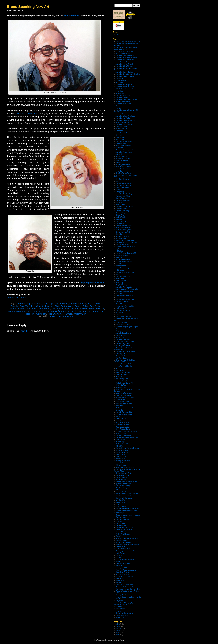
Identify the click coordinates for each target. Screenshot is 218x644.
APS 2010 (119, 521)
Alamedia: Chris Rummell (124, 124)
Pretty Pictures (120, 553)
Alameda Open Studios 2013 (125, 247)
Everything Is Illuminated (124, 498)
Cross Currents (121, 507)
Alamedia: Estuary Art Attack (125, 116)
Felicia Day (88, 306)
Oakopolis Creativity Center (125, 150)
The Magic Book (121, 358)
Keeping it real (120, 611)
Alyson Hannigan (63, 303)
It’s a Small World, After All (124, 230)
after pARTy (120, 293)
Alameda (37, 303)
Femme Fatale (120, 137)
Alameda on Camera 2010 (124, 528)
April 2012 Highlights (122, 344)
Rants (117, 633)
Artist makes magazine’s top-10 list (127, 438)
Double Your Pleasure (123, 534)
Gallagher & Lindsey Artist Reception (128, 515)
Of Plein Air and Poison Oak (125, 408)
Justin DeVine (87, 309)
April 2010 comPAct (122, 519)
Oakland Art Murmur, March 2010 (127, 538)
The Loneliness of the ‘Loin (125, 272)
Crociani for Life (121, 492)
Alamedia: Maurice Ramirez (125, 76)
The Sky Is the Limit (122, 452)
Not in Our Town (121, 433)
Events (118, 626)
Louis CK (100, 309)
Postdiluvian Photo (16, 298)
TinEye (118, 562)
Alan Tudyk (48, 303)
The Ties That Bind (122, 302)
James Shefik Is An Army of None (127, 494)
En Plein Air (119, 421)
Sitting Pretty (120, 192)
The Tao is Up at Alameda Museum (127, 448)
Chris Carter (61, 306)
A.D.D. (118, 298)
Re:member (119, 410)
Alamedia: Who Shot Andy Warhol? (127, 243)
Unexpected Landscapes (124, 146)
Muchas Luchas (121, 335)
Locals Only (119, 312)
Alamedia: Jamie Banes (123, 95)
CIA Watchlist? (120, 609)
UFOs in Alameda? (122, 444)
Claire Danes (75, 306)
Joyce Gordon (120, 139)
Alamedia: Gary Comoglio (124, 291)
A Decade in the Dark (123, 549)
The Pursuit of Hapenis (123, 325)
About (117, 35)
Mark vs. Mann (121, 517)
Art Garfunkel (80, 303)
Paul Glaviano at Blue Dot (124, 383)
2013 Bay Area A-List (123, 259)
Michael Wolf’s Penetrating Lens (126, 576)
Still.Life (118, 416)
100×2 (118, 181)
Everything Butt (121, 78)
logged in (25, 331)
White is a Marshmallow (124, 404)
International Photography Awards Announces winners (126, 604)
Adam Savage (24, 303)
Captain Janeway (45, 306)
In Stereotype (120, 270)
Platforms (119, 163)
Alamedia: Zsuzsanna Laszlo (125, 120)
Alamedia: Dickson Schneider (125, 310)
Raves (118, 635)
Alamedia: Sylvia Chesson (124, 66)
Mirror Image (120, 513)
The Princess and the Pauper (125, 496)
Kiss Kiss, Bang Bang (123, 200)
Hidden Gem (120, 279)
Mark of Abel (120, 304)
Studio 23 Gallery (121, 217)
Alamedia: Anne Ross (123, 276)
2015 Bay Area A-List (123, 102)
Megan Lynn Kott (17, 311)
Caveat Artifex (120, 440)
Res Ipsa (118, 329)
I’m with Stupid (120, 442)
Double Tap (119, 283)
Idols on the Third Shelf (123, 364)
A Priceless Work (121, 209)
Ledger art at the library (123, 542)
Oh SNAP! (119, 368)
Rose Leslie (71, 311)
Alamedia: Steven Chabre (124, 72)
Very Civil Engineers (122, 188)
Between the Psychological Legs (126, 482)
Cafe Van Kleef (27, 306)
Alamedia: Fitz (120, 224)
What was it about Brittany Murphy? (127, 545)
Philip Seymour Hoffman (51, 311)
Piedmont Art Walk (122, 308)
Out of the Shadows (122, 179)
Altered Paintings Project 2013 (126, 253)
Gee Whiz (119, 264)
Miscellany (119, 628)
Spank (95, 311)
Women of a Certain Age (124, 393)
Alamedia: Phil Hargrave (124, 85)
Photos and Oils (121, 419)
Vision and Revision (122, 425)
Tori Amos (67, 314)
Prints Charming (121, 281)
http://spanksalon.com (93, 283)
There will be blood (122, 532)
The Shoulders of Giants (124, 317)
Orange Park (120, 337)
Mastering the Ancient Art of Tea (126, 100)
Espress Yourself (121, 198)
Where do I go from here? (124, 530)
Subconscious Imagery (123, 211)
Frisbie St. (119, 555)
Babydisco (119, 578)
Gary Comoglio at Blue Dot (125, 397)
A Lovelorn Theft (121, 80)
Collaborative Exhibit (122, 402)
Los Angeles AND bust (123, 568)
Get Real (118, 135)
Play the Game (121, 526)
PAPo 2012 (119, 315)
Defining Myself (121, 595)
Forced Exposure (121, 477)
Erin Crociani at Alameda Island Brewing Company (126, 48)
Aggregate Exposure (122, 127)
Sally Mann (119, 601)
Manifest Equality (121, 540)
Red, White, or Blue (122, 423)
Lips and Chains (121, 114)
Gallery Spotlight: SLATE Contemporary (123, 349)
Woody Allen (80, 314)
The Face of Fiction (122, 245)
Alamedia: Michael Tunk (124, 169)
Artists (52, 316)
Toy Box (118, 249)
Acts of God (119, 154)
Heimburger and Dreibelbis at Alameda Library (125, 361)
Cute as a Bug (120, 213)
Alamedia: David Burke (123, 104)
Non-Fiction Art (121, 479)
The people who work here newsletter (128, 589)
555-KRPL (119, 446)
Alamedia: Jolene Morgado (125, 64)
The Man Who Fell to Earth (125, 300)
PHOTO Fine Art (121, 221)
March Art (119, 536)
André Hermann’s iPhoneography (127, 289)
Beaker (91, 303)
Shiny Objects (120, 455)
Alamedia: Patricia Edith (124, 287)
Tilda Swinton (54, 314)
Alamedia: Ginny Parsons (124, 207)
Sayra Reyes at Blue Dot (124, 366)
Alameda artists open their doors (126, 511)
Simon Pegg (84, 311)
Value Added (120, 370)
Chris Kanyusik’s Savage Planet (126, 551)
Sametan (119, 257)
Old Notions (119, 406)
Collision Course (121, 156)
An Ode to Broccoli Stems (124, 51)
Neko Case (32, 311)
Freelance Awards (122, 144)
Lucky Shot (119, 566)
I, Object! (119, 607)
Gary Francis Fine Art (123, 158)
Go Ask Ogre (120, 617)
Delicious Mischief (122, 255)
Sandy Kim (119, 219)
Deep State (119, 91)
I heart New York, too (123, 572)
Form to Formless (121, 375)
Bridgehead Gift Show (123, 372)
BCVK (118, 274)
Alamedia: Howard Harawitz (125, 60)
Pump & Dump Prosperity (124, 295)
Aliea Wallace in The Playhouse (126, 431)
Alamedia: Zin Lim (122, 97)
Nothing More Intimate (123, 53)
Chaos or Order (121, 356)
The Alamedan (71, 16)
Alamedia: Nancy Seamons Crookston (128, 74)
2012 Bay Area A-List (123, 346)
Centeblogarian (121, 399)
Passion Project (121, 266)
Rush (117, 504)
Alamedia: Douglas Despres (125, 194)
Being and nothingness (123, 564)
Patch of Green (121, 523)
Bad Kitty (119, 108)
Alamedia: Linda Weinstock (125, 56)
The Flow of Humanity (123, 486)
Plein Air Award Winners (124, 414)
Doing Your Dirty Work (123, 228)
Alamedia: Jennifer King (124, 62)
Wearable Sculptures (123, 381)
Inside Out (119, 171)
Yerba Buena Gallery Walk (124, 585)
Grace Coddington (27, 309)
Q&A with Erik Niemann (123, 484)
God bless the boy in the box (125, 587)
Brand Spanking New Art (28, 7)
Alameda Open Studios (123, 333)
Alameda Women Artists (124, 412)
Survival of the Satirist (123, 196)
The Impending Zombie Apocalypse (127, 509)
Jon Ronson (57, 309)
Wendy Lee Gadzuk (122, 122)
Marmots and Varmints (123, 167)
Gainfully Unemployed (123, 574)
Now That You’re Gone (123, 173)
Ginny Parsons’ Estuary (123, 429)
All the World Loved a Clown (125, 559)
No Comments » (65, 316)
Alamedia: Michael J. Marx (124, 185)
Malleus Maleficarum (27, 113)
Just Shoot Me (120, 500)
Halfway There (120, 215)
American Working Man (123, 183)
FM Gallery (119, 251)
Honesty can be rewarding (124, 613)
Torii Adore (119, 83)
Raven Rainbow (121, 459)
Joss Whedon (72, 309)
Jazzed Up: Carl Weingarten (125, 240)
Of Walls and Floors (122, 129)
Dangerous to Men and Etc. (125, 306)
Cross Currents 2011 (122, 427)
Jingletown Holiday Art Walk (125, 467)
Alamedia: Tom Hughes (123, 268)
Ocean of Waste (121, 385)
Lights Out (119, 234)
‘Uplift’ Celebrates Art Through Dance (128, 42)
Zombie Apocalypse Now (124, 226)
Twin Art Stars (120, 204)
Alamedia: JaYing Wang (124, 141)
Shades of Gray (121, 457)
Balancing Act (120, 354)
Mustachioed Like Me (123, 475)
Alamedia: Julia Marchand (124, 133)
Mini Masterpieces (122, 379)
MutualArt (119, 583)
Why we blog (120, 581)
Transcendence (121, 502)
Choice (118, 190)
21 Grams (119, 557)
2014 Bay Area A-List (123, 165)
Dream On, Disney (122, 450)
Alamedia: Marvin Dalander (125, 87)
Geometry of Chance (122, 236)
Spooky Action (120, 547)
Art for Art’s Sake (121, 323)
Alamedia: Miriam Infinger (124, 152)
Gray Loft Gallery (121, 285)
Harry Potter (44, 309)
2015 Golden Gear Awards (124, 89)
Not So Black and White (124, 473)
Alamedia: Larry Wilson (123, 118)
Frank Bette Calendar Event (125, 395)
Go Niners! (119, 148)
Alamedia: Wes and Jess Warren (126, 58)
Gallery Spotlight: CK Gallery (125, 342)
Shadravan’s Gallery (122, 160)
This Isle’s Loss (121, 465)
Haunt (118, 106)
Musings (118, 630)
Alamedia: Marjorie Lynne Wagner (127, 327)
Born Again (119, 131)
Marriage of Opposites (123, 461)
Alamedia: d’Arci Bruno (123, 339)
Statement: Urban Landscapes (126, 570)
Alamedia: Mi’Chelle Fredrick (125, 352)
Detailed (118, 331)
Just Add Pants (121, 463)
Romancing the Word (123, 232)
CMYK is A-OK (121, 93)
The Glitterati (120, 202)
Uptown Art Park (121, 238)
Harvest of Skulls (121, 387)
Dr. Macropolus (121, 377)
